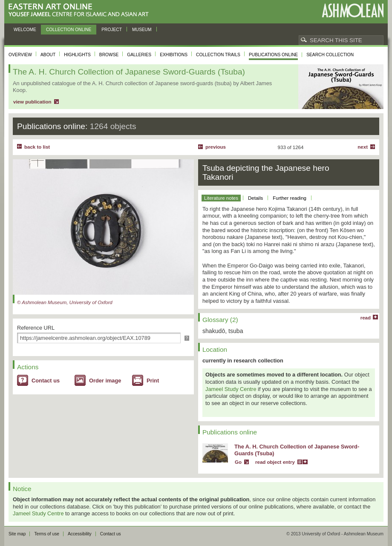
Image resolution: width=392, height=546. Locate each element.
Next (363, 147)
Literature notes (221, 198)
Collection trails (218, 55)
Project (112, 30)
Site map (17, 534)
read (366, 318)
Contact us (46, 381)
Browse (109, 55)
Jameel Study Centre (231, 389)
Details (255, 198)
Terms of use (47, 534)
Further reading (290, 198)
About (48, 55)
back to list (37, 147)
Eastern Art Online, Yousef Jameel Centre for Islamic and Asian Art (81, 10)
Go (238, 462)
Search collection (330, 55)
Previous (216, 147)
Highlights (77, 55)
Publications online (273, 55)
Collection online (69, 30)
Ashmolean (353, 10)
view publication (32, 102)
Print (153, 381)
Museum (142, 30)
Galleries (139, 55)
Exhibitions (174, 55)
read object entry (275, 462)
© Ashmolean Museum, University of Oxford (65, 302)
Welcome (25, 30)
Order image (105, 381)
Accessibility (80, 534)
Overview (20, 55)
